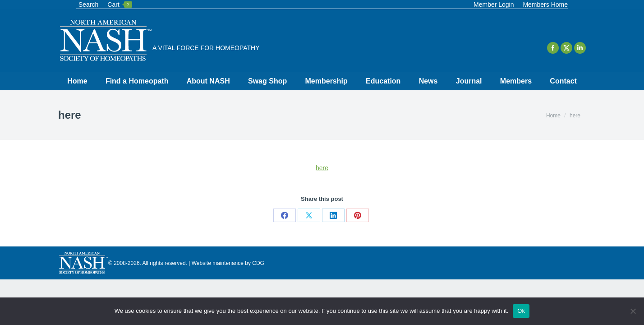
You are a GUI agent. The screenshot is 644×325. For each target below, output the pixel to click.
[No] (633, 311)
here (322, 168)
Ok (521, 311)
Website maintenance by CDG (228, 263)
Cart (120, 5)
